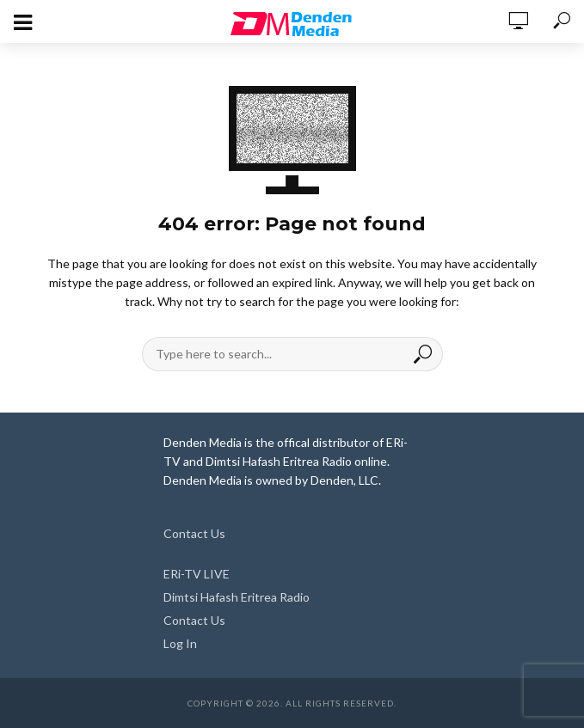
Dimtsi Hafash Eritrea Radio (237, 597)
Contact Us (194, 533)
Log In (180, 643)
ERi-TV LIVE (197, 574)
